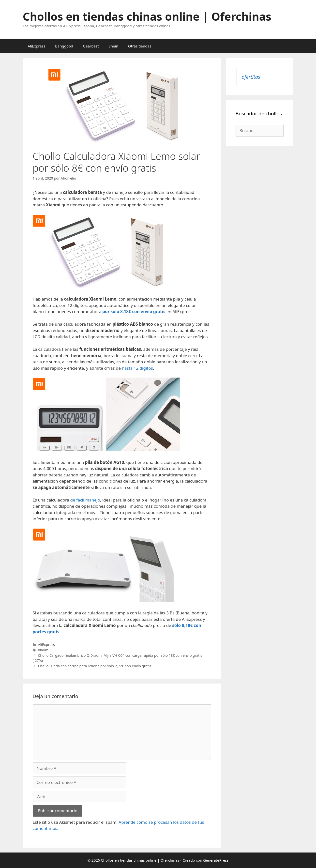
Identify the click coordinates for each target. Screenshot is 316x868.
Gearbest (91, 46)
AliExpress (37, 46)
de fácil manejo (85, 500)
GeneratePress (216, 860)
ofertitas (251, 77)
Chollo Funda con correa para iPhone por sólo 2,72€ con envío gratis (95, 666)
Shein (113, 46)
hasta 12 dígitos (137, 368)
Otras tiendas (140, 46)
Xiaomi (44, 650)
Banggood (64, 46)
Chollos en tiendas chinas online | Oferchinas (147, 16)
